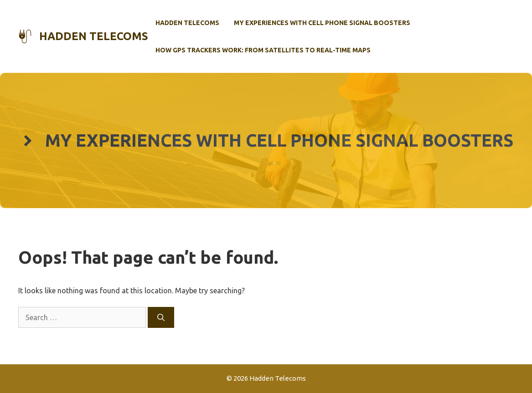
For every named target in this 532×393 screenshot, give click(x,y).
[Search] (161, 317)
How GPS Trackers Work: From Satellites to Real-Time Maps (263, 50)
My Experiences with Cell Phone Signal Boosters (322, 23)
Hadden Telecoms (94, 36)
